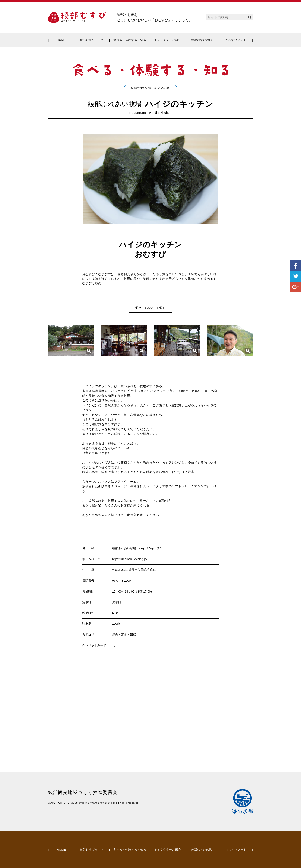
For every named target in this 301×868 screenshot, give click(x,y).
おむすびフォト (236, 40)
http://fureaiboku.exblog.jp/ (130, 559)
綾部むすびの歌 (202, 40)
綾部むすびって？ (92, 40)
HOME (61, 40)
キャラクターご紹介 (168, 40)
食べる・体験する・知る (130, 40)
